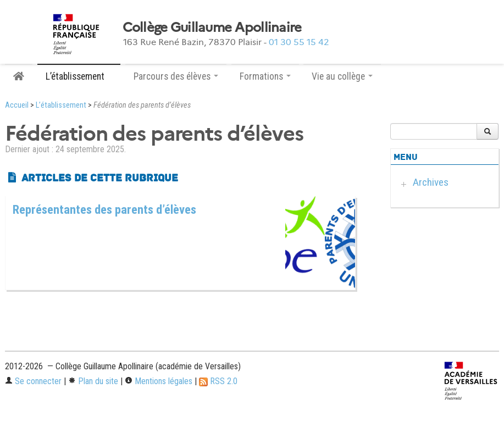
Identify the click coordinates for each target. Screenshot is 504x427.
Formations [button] (265, 76)
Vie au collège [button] (342, 76)
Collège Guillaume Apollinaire (212, 27)
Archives (431, 182)
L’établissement (61, 105)
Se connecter (33, 381)
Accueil (17, 105)
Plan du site (93, 381)
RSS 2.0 (218, 381)
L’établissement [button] (79, 76)
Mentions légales (159, 381)
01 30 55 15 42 (299, 42)
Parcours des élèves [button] (176, 76)
